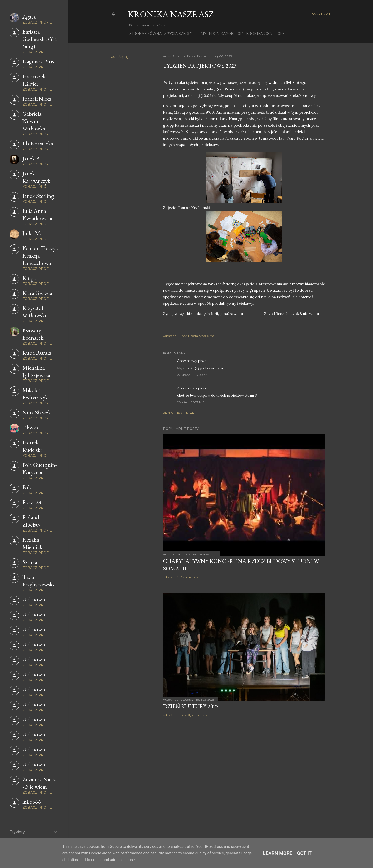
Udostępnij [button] (119, 57)
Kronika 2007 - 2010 (263, 34)
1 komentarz (190, 577)
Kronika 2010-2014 (225, 34)
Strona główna (144, 34)
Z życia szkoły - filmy (184, 34)
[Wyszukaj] (320, 14)
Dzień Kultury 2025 (191, 706)
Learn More (278, 853)
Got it (304, 853)
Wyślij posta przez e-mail (199, 336)
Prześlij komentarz (180, 413)
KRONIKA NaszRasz (171, 14)
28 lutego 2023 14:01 (191, 402)
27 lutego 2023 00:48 (192, 375)
